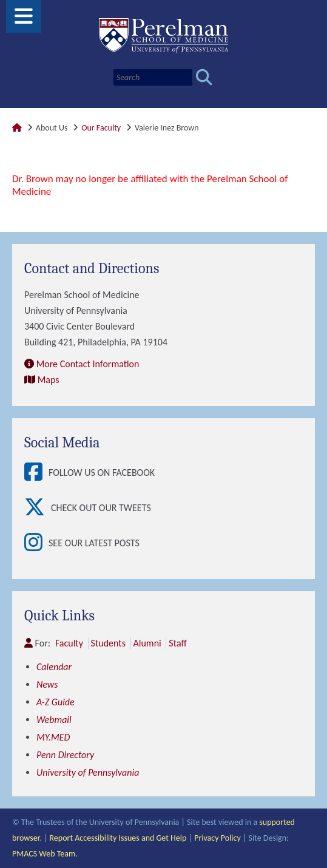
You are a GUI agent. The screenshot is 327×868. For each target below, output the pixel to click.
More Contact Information (88, 364)
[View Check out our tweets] (38, 508)
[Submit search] (204, 77)
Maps (49, 380)
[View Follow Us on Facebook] (36, 473)
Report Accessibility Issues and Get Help (118, 838)
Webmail (54, 720)
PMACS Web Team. (45, 854)
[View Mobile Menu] (24, 20)
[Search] (153, 77)
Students (108, 643)
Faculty (69, 643)
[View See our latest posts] (36, 543)
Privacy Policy (217, 838)
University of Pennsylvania (88, 772)
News (47, 684)
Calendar (54, 667)
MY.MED (53, 737)
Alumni (147, 643)
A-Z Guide (56, 702)
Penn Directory (65, 755)
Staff (177, 643)
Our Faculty (101, 128)
